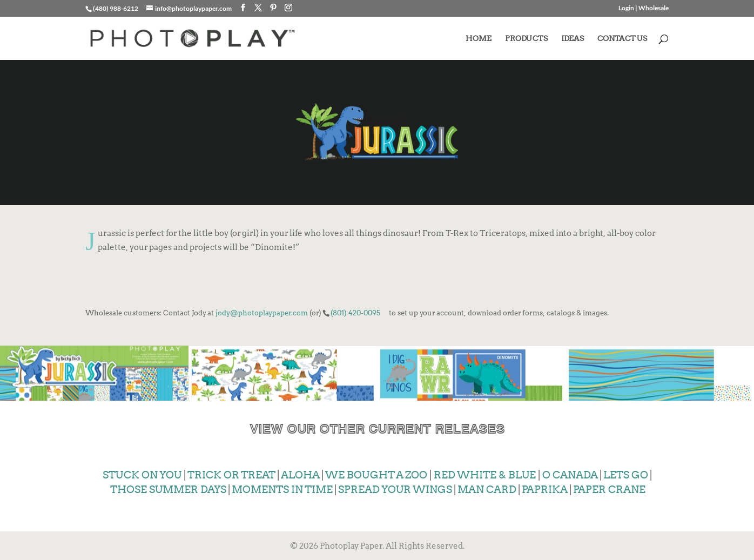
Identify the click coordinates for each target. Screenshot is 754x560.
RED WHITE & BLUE (485, 474)
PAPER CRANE (609, 488)
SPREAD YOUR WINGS (395, 488)
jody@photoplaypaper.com (262, 313)
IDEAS (573, 39)
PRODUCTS (526, 39)
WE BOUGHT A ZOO (375, 474)
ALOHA (299, 474)
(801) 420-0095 (355, 313)
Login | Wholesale (644, 8)
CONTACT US (622, 39)
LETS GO (626, 474)
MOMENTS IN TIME (282, 488)
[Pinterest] (273, 8)
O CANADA (570, 474)
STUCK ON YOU (142, 474)
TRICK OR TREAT (231, 474)
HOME (479, 39)
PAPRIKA (545, 488)
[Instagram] (288, 8)
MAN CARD (487, 488)
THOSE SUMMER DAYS (167, 488)
